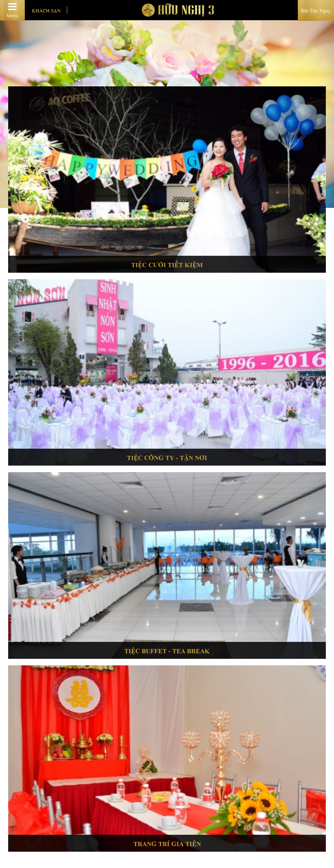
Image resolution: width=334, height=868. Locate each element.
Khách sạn (46, 10)
